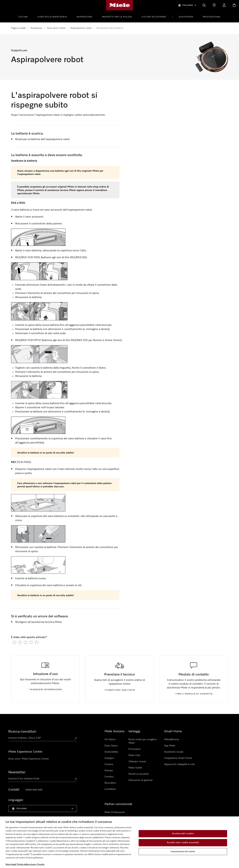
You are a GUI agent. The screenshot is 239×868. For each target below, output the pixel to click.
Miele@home (172, 739)
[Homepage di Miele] (120, 5)
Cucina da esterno (154, 17)
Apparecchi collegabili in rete (180, 764)
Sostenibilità (111, 752)
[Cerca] (204, 5)
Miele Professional (114, 812)
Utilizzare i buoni (137, 762)
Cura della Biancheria (52, 17)
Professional (212, 17)
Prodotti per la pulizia (117, 17)
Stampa (109, 771)
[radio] (14, 642)
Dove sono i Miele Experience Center (29, 759)
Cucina (23, 17)
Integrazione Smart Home (178, 758)
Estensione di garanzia (140, 780)
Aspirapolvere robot (81, 28)
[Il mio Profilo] (224, 5)
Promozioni (135, 749)
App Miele (170, 746)
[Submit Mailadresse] (76, 779)
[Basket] (234, 5)
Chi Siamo (110, 739)
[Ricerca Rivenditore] (214, 5)
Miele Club (134, 755)
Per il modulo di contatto (194, 694)
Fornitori (109, 777)
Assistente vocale (174, 752)
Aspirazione (84, 17)
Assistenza (186, 17)
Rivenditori (110, 783)
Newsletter (17, 772)
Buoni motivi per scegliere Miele (143, 741)
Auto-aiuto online (56, 28)
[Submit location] (76, 739)
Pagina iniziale (18, 28)
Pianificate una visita (119, 690)
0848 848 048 (34, 790)
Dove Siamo (111, 746)
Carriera (109, 764)
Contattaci (110, 789)
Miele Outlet (135, 768)
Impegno (109, 758)
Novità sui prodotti (139, 774)
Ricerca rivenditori (22, 732)
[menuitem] (25, 16)
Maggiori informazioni (45, 690)
